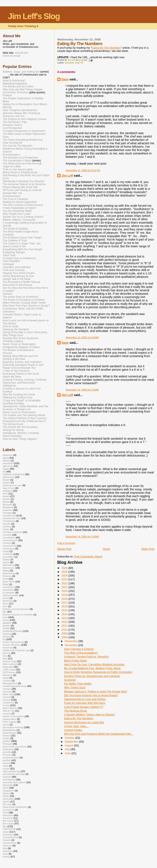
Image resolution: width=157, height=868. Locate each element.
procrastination (11, 757)
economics (9, 587)
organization (9, 719)
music (6, 705)
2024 (65, 576)
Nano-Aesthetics (12, 436)
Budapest (8, 507)
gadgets (7, 623)
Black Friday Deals (76, 661)
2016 (65, 606)
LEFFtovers (9, 672)
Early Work (9, 581)
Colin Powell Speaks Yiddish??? (84, 707)
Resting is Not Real (14, 359)
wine (5, 854)
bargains (7, 491)
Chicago (7, 513)
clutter (6, 529)
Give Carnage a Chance (79, 649)
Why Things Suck (75, 687)
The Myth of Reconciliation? (81, 653)
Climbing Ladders (13, 341)
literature (8, 675)
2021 (65, 587)
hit (82, 63)
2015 (65, 610)
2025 (65, 572)
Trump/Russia (10, 837)
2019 (65, 595)
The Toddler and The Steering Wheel (24, 415)
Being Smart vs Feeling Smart (20, 172)
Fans (6, 137)
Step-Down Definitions (15, 807)
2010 (65, 630)
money (6, 700)
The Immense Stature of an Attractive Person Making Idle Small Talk (24, 186)
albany (6, 460)
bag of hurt (9, 488)
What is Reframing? (14, 81)
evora (6, 598)
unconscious (10, 843)
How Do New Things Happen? (20, 439)
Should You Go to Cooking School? (23, 217)
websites (8, 851)
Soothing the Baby (13, 403)
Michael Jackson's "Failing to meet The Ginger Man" (96, 691)
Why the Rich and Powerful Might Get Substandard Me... (99, 734)
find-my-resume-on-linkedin (18, 614)
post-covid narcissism (15, 746)
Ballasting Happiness (15, 84)
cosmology (9, 548)
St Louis (7, 804)
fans (5, 606)
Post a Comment (66, 543)
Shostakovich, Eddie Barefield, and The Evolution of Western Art (26, 408)
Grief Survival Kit (12, 143)
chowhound (9, 515)
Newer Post (64, 549)
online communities (13, 716)
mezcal (7, 697)
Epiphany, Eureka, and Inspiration (22, 362)
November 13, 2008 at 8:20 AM (82, 337)
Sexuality (8, 785)
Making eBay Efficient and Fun (20, 356)
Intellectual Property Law (16, 650)
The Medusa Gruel (76, 711)
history (6, 636)
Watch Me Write (12, 377)
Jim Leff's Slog (34, 16)
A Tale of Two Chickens (16, 371)
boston (6, 499)
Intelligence (9, 386)
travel (6, 832)
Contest (7, 543)
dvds (5, 579)
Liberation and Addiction (17, 267)
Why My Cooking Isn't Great (19, 395)
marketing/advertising (14, 686)
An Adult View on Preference (19, 258)
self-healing (9, 779)
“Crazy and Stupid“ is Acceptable (22, 400)
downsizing (9, 573)
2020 (65, 591)
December (72, 641)
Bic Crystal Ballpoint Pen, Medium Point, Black (92, 668)
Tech (5, 812)
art (4, 471)
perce (6, 724)
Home (106, 549)
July (68, 749)
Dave (65, 79)
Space (6, 793)
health (6, 628)
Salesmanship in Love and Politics (85, 699)
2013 (65, 618)
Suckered (70, 680)
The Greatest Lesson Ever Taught (22, 238)
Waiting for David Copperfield (20, 202)
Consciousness (12, 196)
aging (6, 458)
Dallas (6, 559)
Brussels (7, 504)
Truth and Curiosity (14, 270)
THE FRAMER (11, 261)
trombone (8, 834)
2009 (65, 633)
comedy (7, 535)
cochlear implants (12, 532)
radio (5, 766)
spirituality (8, 799)
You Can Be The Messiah (17, 146)
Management (10, 683)
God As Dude (10, 326)
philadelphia (9, 730)
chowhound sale (12, 518)
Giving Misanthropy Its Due (18, 276)
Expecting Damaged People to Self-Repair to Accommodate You (23, 366)
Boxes (6, 502)
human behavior (12, 645)
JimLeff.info (21, 53)
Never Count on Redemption (19, 344)
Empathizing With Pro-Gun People (23, 249)
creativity (8, 554)
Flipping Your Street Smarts (19, 273)
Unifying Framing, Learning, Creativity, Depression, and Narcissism (25, 381)
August (69, 745)
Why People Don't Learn (17, 214)
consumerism (10, 540)
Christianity (9, 521)
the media (8, 823)
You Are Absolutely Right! (17, 211)
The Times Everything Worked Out (23, 140)
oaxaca (7, 713)
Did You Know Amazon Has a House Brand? (91, 695)
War (5, 848)
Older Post (148, 549)
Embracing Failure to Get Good (21, 374)
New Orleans (10, 708)
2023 (65, 579)
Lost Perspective (12, 128)
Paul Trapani (10, 722)
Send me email (11, 56)
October (70, 738)
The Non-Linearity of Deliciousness (23, 205)
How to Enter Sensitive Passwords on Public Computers (98, 672)
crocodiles (8, 557)
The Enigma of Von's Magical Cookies (25, 119)
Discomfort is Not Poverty (17, 285)
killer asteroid (10, 664)
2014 (65, 614)
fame (5, 603)
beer (5, 493)
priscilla (7, 752)
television (8, 815)
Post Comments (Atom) (88, 556)
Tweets (7, 840)
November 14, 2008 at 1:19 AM (82, 390)
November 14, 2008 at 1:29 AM (82, 536)
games (6, 625)
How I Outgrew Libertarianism (20, 110)
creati (6, 551)
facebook (8, 601)
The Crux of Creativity (15, 199)
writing (6, 856)
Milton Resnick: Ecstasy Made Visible (24, 303)
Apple (6, 469)
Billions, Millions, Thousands (19, 220)
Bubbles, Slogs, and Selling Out (21, 72)
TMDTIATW (9, 829)
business (8, 510)
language (8, 667)
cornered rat (9, 546)
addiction (8, 455)
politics (7, 741)
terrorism (8, 818)
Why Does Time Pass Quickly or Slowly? (26, 306)
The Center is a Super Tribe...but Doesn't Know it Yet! (22, 245)
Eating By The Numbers (79, 718)
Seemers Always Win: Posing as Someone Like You (21, 115)
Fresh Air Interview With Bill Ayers (85, 703)
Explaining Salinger (14, 252)
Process (7, 353)
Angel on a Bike (12, 166)
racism (6, 763)
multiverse (8, 702)
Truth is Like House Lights (18, 169)
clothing (7, 526)
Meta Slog (8, 694)
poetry (6, 738)
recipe (6, 768)
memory (7, 691)
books (6, 496)
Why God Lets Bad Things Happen (23, 89)
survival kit (9, 810)
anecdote (70, 63)
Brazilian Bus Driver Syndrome (20, 338)
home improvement (13, 642)
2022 (65, 583)
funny (6, 620)
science (7, 777)
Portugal (7, 744)
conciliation (9, 537)
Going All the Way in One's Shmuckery (25, 332)
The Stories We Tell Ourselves (20, 427)
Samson (7, 294)
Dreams (7, 576)
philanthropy (9, 733)
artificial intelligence (14, 474)
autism (6, 482)
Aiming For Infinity (13, 430)
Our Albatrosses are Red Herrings (22, 164)
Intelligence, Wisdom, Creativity (21, 433)
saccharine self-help (14, 774)
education (8, 590)
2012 (65, 622)
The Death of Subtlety (15, 229)
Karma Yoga (9, 661)
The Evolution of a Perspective (20, 158)
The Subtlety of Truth (15, 241)
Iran (5, 656)
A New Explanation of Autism (19, 208)
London (7, 680)
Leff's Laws (9, 669)
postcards (8, 749)
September (72, 742)
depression (9, 568)
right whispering (11, 771)
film (5, 612)
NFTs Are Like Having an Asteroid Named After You (22, 192)
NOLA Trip (8, 711)
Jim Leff (67, 176)
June (68, 753)
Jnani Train (9, 255)
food (77, 63)
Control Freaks (73, 730)
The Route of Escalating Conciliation (24, 300)
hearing (7, 634)
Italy (5, 658)
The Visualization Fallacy (17, 161)
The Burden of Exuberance (18, 350)
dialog (6, 570)
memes (7, 689)
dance (6, 562)
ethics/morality (11, 595)
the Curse (8, 821)
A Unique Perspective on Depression (24, 131)
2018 (65, 599)
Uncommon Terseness (16, 92)
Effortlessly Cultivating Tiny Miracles (24, 181)
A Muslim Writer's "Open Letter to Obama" (90, 715)
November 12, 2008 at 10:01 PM (83, 170)
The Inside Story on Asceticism (21, 297)
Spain (6, 796)
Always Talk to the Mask (17, 279)
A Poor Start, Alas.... (76, 726)
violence (7, 845)
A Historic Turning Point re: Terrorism (86, 657)
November (72, 645)
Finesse (7, 95)
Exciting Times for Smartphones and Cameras (92, 676)
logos (6, 678)
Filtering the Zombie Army (18, 398)
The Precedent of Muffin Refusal (21, 282)
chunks (7, 524)
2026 (65, 568)
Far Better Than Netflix (78, 684)
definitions (8, 565)
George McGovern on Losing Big (84, 722)
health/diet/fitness (12, 631)
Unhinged (8, 264)
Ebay (6, 584)
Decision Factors (12, 125)
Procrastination (11, 155)
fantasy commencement (16, 609)
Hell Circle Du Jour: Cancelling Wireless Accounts (94, 664)
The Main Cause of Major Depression (24, 134)
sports (6, 801)
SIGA (6, 788)
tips (5, 826)
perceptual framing (13, 727)
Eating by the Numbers (16, 329)
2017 (65, 603)
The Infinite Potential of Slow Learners (25, 418)
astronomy (9, 477)
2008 (65, 637)
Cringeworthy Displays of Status (21, 347)
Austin (6, 480)
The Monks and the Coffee (18, 87)
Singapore (8, 790)
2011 (65, 626)
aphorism (8, 466)
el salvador (9, 592)
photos (6, 735)
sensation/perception (14, 782)
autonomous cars (12, 485)
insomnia (8, 647)
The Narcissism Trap (15, 122)
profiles (7, 760)
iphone (6, 653)
